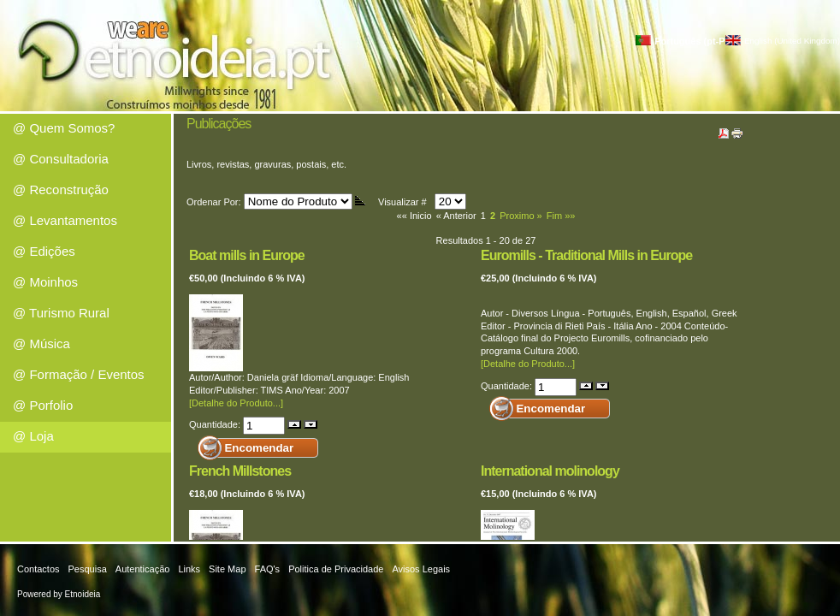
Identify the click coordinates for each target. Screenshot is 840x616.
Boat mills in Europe (247, 255)
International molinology (550, 471)
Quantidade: (216, 424)
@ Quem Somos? (64, 128)
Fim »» (561, 216)
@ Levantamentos (65, 220)
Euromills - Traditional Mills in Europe (586, 255)
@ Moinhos (45, 282)
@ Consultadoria (61, 159)
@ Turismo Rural (61, 313)
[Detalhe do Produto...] (236, 403)
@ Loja (33, 436)
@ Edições (44, 251)
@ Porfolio (43, 405)
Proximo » (521, 216)
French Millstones (240, 471)
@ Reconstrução (61, 190)
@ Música (41, 344)
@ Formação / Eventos (79, 374)
